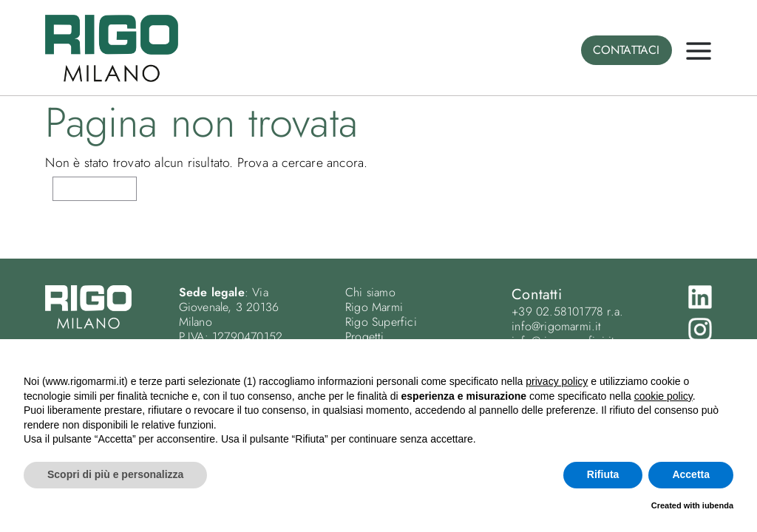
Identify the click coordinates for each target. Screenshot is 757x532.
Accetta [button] (691, 474)
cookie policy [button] (663, 396)
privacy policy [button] (557, 381)
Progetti (365, 337)
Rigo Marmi (374, 307)
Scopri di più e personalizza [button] (115, 474)
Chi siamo (370, 292)
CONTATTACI (627, 50)
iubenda (718, 505)
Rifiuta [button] (603, 474)
